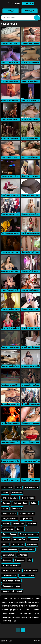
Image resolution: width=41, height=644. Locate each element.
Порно (20, 4)
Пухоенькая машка (10, 498)
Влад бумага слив (10, 519)
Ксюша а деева (30, 570)
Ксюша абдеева (9, 576)
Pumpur (5, 545)
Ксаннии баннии (9, 534)
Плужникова (26, 519)
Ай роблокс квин (27, 550)
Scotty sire (32, 524)
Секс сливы (6, 641)
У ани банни (33, 539)
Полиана (6, 503)
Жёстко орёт (18, 545)
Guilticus (34, 503)
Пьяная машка (28, 498)
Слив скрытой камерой (12, 591)
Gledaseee (7, 560)
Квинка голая (8, 555)
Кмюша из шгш (32, 488)
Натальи (6, 524)
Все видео (29, 11)
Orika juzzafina (19, 539)
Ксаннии (20, 529)
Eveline (5, 493)
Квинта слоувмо (27, 513)
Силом (19, 488)
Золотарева (17, 493)
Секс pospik (17, 508)
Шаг (30, 560)
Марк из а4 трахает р (11, 565)
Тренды (11, 11)
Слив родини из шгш (11, 586)
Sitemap (37, 641)
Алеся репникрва (10, 550)
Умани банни (32, 545)
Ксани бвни (7, 488)
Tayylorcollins (18, 524)
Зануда (5, 508)
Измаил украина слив (11, 581)
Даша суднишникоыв (29, 534)
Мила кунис (22, 555)
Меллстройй (8, 529)
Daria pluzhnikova (20, 503)
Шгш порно (19, 560)
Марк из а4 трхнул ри (11, 570)
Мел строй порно (9, 513)
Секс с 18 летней (27, 576)
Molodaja (6, 539)
